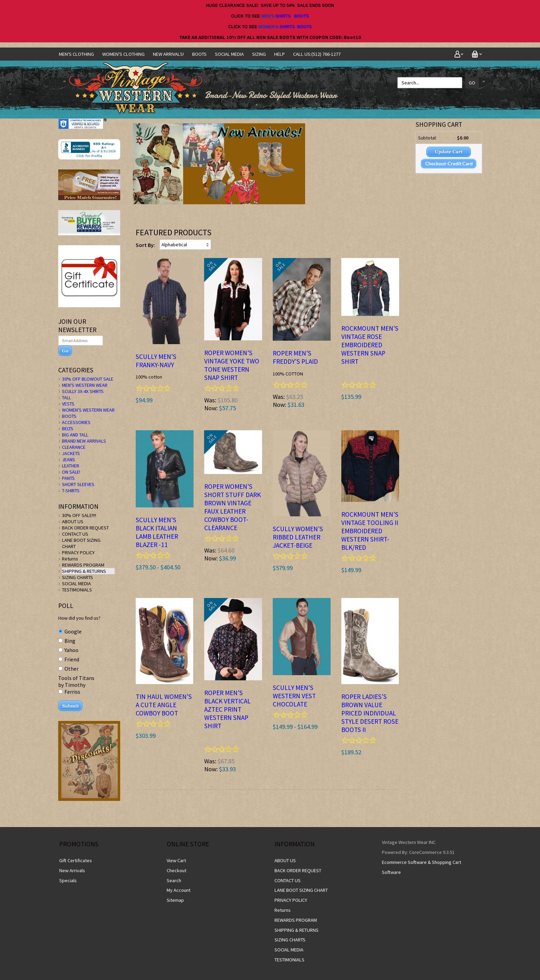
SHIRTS (283, 16)
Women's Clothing (123, 54)
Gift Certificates (76, 860)
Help (279, 54)
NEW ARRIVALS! (168, 54)
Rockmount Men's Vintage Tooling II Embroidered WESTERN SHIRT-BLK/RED (370, 531)
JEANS (69, 460)
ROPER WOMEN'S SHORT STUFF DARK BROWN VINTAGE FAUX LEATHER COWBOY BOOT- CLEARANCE (232, 507)
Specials (68, 880)
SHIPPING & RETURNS (84, 571)
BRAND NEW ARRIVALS (84, 441)
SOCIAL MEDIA (229, 54)
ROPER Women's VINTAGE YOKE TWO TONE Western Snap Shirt (232, 365)
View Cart (176, 860)
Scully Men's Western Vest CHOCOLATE (294, 696)
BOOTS (302, 16)
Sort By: (145, 245)
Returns (70, 559)
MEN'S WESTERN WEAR (85, 385)
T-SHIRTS (71, 491)
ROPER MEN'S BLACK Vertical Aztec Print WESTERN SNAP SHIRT (227, 709)
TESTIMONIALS (77, 590)
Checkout (176, 870)
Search (174, 880)
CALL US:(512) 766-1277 (317, 54)
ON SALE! (71, 472)
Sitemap (175, 900)
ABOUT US (73, 522)
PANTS (68, 478)
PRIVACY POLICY (78, 553)
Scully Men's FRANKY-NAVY (156, 361)
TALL (66, 398)
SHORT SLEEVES (78, 484)
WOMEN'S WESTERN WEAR (88, 410)
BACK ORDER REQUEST (85, 528)
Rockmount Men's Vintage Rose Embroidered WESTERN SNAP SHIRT (370, 345)
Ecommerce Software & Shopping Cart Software (422, 867)
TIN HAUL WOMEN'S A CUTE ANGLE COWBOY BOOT (164, 705)
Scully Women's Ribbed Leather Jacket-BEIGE (298, 537)
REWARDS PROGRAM (83, 565)
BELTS (68, 429)
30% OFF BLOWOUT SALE (88, 379)
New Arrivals (72, 870)
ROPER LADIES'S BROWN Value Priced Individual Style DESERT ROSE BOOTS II (370, 713)
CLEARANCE (74, 447)
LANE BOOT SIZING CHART (301, 890)
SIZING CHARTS (77, 577)
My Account (179, 890)
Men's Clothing (76, 54)
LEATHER (71, 466)
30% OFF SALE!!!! (79, 515)
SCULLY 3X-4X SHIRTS (83, 391)
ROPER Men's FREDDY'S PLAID (295, 357)
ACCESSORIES (76, 422)
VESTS (68, 404)
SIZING (259, 54)
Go (472, 83)
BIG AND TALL (75, 435)
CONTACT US (75, 534)
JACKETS (71, 453)
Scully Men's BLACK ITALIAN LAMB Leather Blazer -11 (157, 532)
